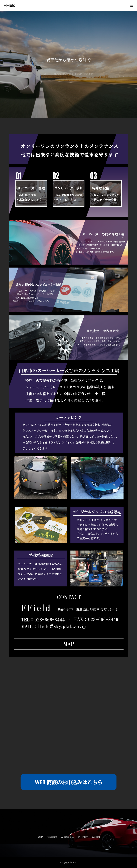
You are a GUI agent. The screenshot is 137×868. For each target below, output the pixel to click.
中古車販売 (52, 837)
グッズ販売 (83, 837)
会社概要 (96, 837)
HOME (40, 837)
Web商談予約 (67, 837)
